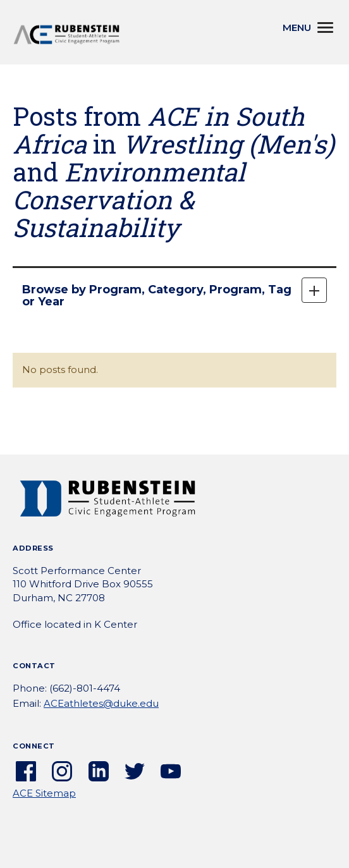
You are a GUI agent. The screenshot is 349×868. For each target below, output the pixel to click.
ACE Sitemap (44, 793)
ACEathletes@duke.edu (101, 703)
